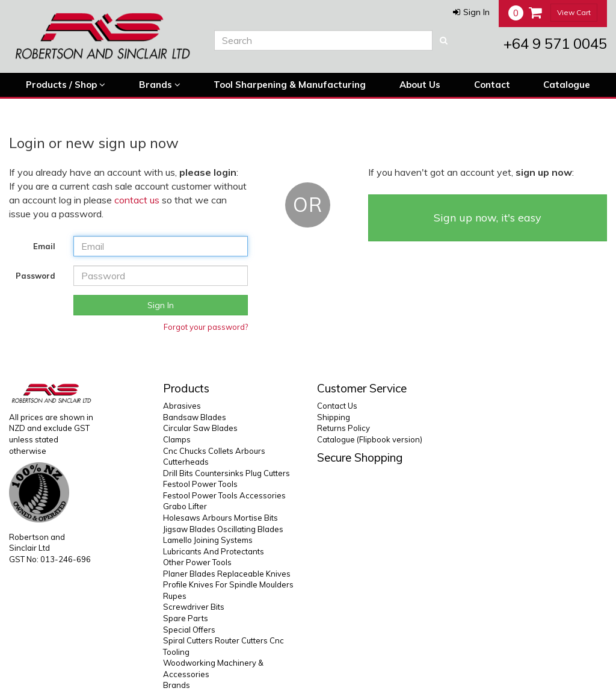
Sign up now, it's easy (488, 218)
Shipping (334, 417)
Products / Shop (66, 85)
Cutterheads (186, 462)
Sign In (161, 305)
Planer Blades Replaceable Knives (227, 574)
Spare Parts (186, 618)
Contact (492, 85)
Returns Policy (343, 428)
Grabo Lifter (185, 506)
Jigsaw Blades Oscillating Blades (223, 529)
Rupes (175, 596)
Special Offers (189, 630)
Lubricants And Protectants (214, 551)
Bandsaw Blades (195, 417)
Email (44, 246)
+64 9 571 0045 (555, 43)
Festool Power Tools (200, 484)
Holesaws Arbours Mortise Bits (220, 518)
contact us (137, 200)
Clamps (177, 439)
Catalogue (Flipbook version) (370, 439)
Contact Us (337, 406)
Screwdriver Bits (194, 607)
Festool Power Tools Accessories (224, 495)
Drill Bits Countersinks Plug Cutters (226, 473)
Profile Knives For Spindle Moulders (228, 584)
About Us (420, 85)
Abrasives (182, 406)
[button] (471, 12)
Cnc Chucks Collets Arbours (214, 451)
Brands (160, 85)
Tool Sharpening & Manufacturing (290, 85)
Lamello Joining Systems (208, 540)
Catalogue (567, 85)
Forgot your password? (206, 327)
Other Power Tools (197, 562)
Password (35, 276)
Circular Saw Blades (200, 428)
